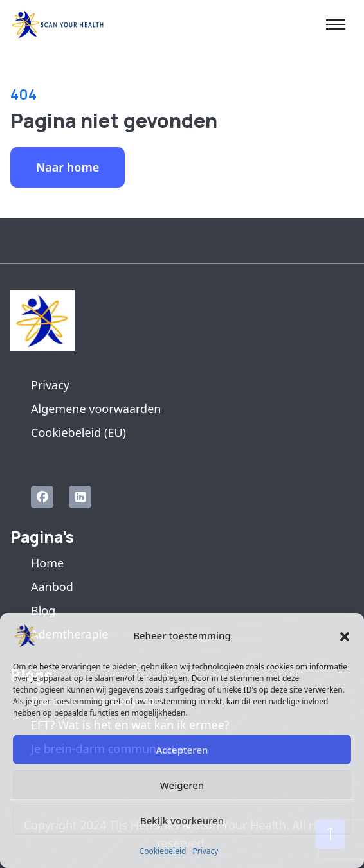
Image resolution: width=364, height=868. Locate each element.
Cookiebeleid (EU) (78, 432)
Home (47, 563)
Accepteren (182, 750)
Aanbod (52, 587)
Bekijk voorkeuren (182, 820)
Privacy (205, 851)
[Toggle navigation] (336, 24)
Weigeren (182, 785)
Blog (43, 610)
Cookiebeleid (163, 851)
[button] (345, 635)
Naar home (68, 167)
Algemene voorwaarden (96, 409)
